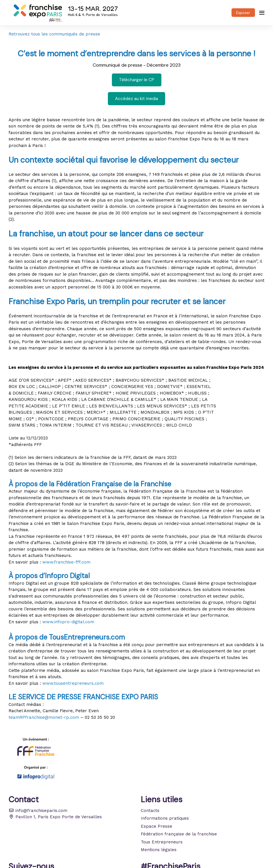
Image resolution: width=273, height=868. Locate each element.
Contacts (150, 811)
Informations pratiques (165, 818)
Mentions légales (159, 850)
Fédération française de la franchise (179, 834)
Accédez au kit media (136, 99)
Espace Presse (157, 826)
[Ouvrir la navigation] (262, 13)
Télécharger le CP (137, 80)
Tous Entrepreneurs (162, 842)
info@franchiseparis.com (38, 811)
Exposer (243, 13)
